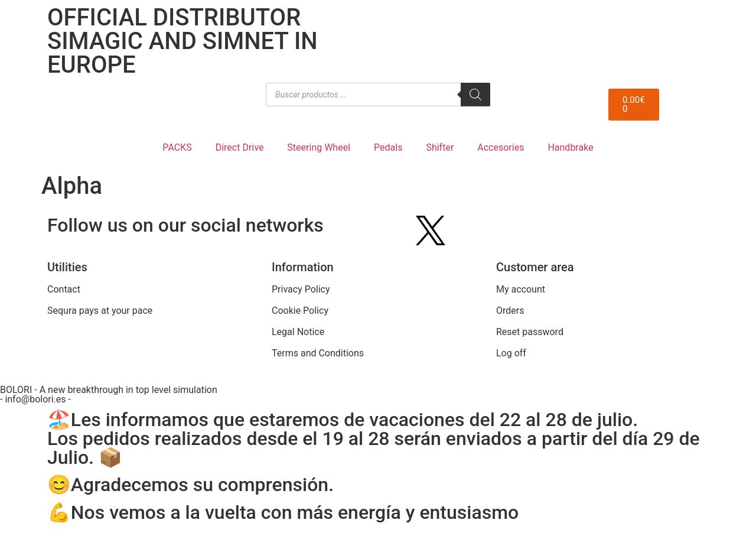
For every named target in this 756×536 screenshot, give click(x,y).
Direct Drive (240, 147)
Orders (510, 311)
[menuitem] (692, 17)
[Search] (475, 95)
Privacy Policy (301, 289)
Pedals (388, 147)
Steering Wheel (319, 147)
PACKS (177, 147)
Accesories (501, 147)
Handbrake (570, 147)
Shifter (440, 147)
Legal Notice (298, 332)
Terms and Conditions (318, 353)
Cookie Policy (300, 311)
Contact (64, 289)
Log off (511, 353)
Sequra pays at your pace (100, 311)
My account (521, 289)
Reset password (530, 332)
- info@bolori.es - (35, 399)
